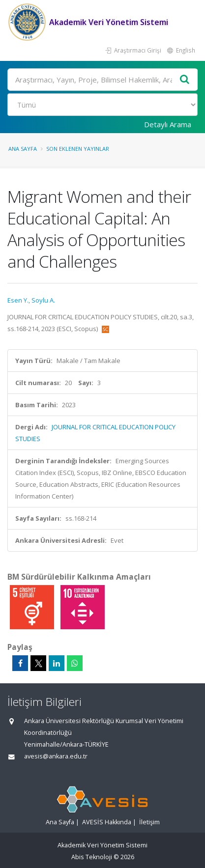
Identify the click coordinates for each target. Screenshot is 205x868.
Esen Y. (18, 300)
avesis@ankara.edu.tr (56, 756)
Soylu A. (43, 300)
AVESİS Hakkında (107, 822)
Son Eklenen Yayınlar (78, 149)
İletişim (149, 822)
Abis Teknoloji (92, 857)
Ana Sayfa (23, 149)
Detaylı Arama (168, 124)
